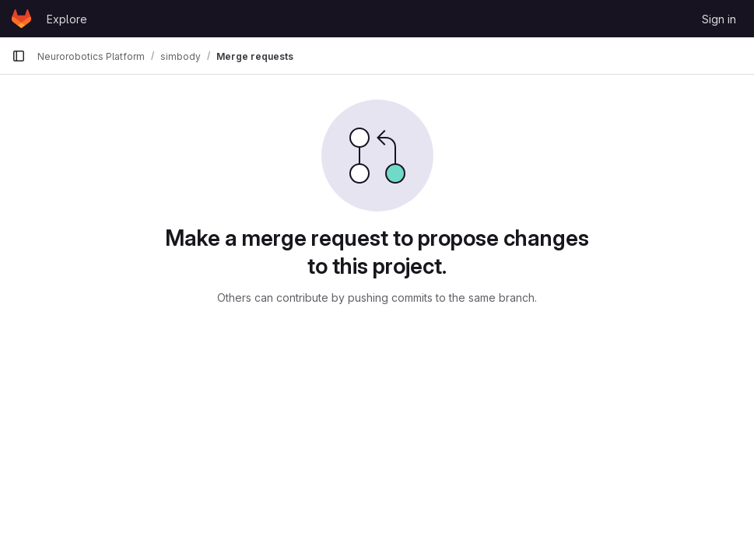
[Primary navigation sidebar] (19, 56)
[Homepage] (21, 19)
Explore (67, 19)
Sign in (719, 19)
